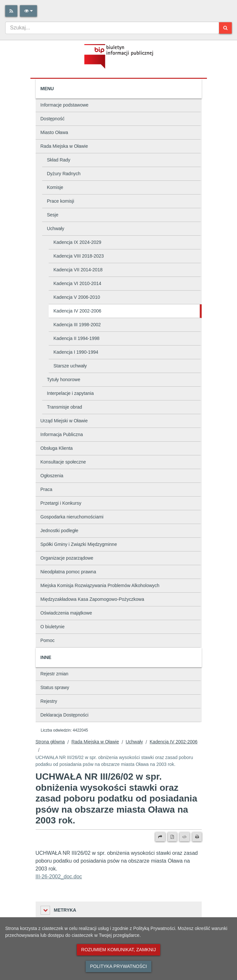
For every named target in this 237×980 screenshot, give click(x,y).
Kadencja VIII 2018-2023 (79, 256)
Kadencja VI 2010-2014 (77, 283)
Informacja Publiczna (62, 434)
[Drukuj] (197, 837)
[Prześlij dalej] (160, 837)
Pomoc (48, 640)
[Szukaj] (225, 28)
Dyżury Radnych (64, 174)
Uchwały (56, 228)
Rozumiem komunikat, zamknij (118, 950)
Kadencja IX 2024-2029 (77, 242)
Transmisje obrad (65, 407)
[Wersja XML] (185, 837)
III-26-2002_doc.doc (59, 877)
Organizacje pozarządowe (67, 558)
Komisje (55, 187)
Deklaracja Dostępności (65, 715)
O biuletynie (53, 627)
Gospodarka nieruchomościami (72, 517)
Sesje (53, 215)
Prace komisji (61, 201)
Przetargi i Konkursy (61, 503)
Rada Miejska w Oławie (64, 146)
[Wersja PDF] (172, 837)
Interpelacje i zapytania (70, 393)
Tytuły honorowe (64, 380)
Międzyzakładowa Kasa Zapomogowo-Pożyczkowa (92, 599)
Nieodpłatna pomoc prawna (68, 572)
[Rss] (11, 11)
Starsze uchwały (70, 366)
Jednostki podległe (59, 531)
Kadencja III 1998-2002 (77, 325)
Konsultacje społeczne (63, 462)
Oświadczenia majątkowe (66, 613)
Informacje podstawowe (65, 105)
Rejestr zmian (55, 674)
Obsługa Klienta (57, 448)
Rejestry (49, 701)
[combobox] (112, 28)
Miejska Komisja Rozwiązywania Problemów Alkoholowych (100, 585)
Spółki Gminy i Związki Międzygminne (79, 544)
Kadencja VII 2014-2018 (78, 270)
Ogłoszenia (52, 476)
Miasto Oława (54, 132)
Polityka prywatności (118, 966)
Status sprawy (55, 687)
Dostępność (53, 119)
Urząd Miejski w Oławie (64, 421)
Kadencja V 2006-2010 (77, 297)
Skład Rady (59, 160)
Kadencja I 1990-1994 (76, 352)
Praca (47, 489)
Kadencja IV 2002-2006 (77, 311)
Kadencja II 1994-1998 (77, 338)
